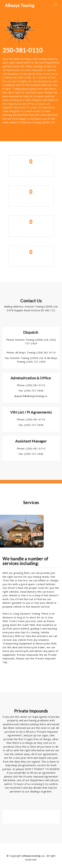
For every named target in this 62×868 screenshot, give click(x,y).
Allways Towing (20, 5)
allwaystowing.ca (34, 856)
